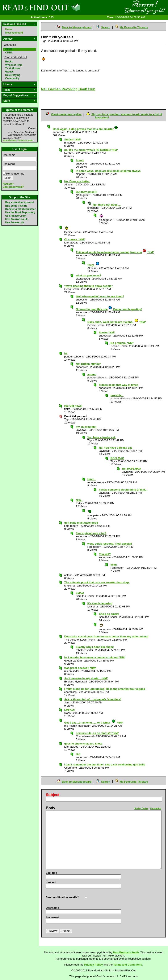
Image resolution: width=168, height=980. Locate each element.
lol (66, 353)
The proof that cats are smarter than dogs (97, 582)
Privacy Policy (93, 965)
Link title (51, 873)
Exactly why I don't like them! (95, 647)
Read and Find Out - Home (63, 7)
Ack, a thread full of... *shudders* (93, 699)
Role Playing (13, 75)
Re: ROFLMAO (131, 469)
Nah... (79, 500)
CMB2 (9, 49)
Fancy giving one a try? (91, 533)
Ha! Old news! (73, 406)
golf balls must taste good (81, 523)
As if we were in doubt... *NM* (86, 678)
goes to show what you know (83, 744)
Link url (51, 882)
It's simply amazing (100, 603)
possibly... (117, 395)
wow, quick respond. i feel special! (110, 544)
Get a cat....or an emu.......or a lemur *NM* (94, 723)
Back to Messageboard (77, 27)
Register (8, 184)
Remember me (15, 174)
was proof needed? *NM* (80, 668)
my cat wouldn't (86, 427)
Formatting (156, 808)
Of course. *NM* (75, 239)
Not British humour (88, 364)
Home (9, 29)
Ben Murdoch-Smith (126, 952)
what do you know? (89, 275)
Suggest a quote (26, 140)
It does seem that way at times (119, 385)
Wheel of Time (14, 65)
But (78, 754)
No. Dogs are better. (77, 181)
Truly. (93, 265)
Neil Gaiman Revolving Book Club (68, 89)
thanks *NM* (107, 332)
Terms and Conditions (128, 965)
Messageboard (14, 33)
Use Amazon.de (15, 223)
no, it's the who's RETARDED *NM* (91, 150)
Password (9, 164)
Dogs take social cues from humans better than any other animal (106, 636)
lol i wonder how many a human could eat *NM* (95, 657)
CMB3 (9, 53)
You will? (105, 554)
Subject (53, 795)
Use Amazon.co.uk (16, 219)
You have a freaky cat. (102, 437)
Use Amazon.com (16, 216)
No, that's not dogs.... (104, 205)
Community (12, 78)
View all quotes (10, 140)
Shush (80, 160)
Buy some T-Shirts (16, 206)
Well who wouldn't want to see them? (100, 296)
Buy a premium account (20, 202)
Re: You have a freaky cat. (116, 448)
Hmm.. (92, 479)
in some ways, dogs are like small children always (108, 171)
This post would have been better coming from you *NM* (115, 252)
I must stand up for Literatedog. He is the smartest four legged (105, 689)
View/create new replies (66, 114)
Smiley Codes (141, 808)
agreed (92, 374)
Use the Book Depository (20, 212)
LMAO (80, 593)
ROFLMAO (117, 458)
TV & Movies (13, 68)
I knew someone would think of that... (123, 490)
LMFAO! (70, 710)
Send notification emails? (62, 897)
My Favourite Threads (134, 27)
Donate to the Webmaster (20, 209)
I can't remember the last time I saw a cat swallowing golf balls (105, 764)
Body (51, 808)
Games (9, 72)
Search (106, 27)
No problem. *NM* (122, 343)
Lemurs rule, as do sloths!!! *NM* (97, 733)
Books (9, 62)
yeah (114, 565)
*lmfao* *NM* (73, 139)
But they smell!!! (87, 192)
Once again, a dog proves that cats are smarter (85, 129)
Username (9, 155)
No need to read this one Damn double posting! (109, 309)
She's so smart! (109, 614)
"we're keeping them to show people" (89, 286)
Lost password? (13, 187)
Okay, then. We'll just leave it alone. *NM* (117, 322)
